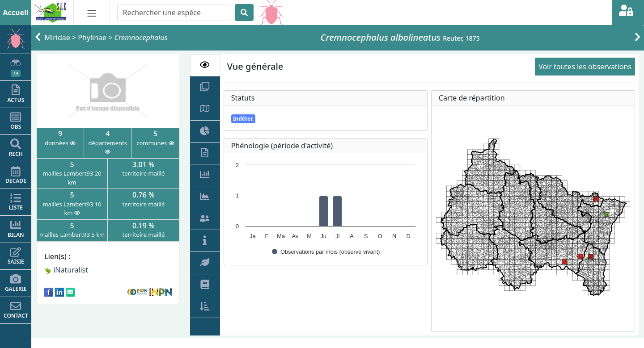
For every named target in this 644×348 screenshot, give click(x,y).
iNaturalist (66, 270)
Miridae (57, 38)
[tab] (205, 65)
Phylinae (92, 38)
